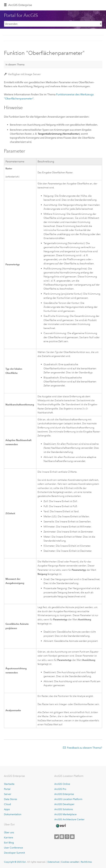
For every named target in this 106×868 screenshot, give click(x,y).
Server (8, 794)
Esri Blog (9, 843)
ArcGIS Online (62, 784)
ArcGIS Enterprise (20, 5)
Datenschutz (53, 862)
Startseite (9, 784)
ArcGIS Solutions (64, 809)
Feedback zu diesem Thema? (85, 748)
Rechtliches (86, 862)
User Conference (13, 848)
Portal (7, 789)
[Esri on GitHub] (67, 837)
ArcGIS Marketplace (65, 814)
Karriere (9, 838)
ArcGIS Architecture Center (69, 819)
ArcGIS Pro (60, 789)
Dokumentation (13, 814)
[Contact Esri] (72, 837)
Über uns (9, 832)
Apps (7, 809)
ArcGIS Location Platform (68, 799)
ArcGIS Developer (64, 804)
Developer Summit (14, 853)
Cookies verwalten (70, 862)
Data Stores (11, 799)
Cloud (7, 804)
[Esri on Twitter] (57, 837)
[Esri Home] (61, 826)
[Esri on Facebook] (62, 837)
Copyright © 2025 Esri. (15, 862)
